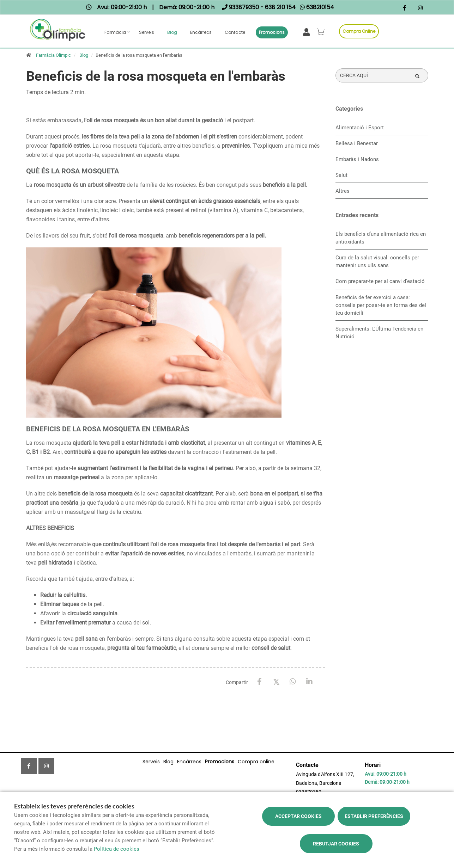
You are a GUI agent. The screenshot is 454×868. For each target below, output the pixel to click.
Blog (172, 32)
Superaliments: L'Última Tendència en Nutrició (379, 333)
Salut (341, 175)
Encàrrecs (201, 32)
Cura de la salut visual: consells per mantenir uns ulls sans (377, 261)
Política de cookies (117, 849)
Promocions (272, 32)
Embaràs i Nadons (357, 159)
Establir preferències (374, 816)
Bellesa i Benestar (357, 143)
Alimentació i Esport (360, 128)
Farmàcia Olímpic (53, 55)
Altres (343, 191)
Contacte (235, 32)
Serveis (147, 32)
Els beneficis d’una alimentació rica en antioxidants (381, 238)
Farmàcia (115, 32)
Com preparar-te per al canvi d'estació (380, 281)
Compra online (359, 31)
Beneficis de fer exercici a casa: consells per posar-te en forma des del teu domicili (381, 305)
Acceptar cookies (298, 816)
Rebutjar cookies (336, 844)
